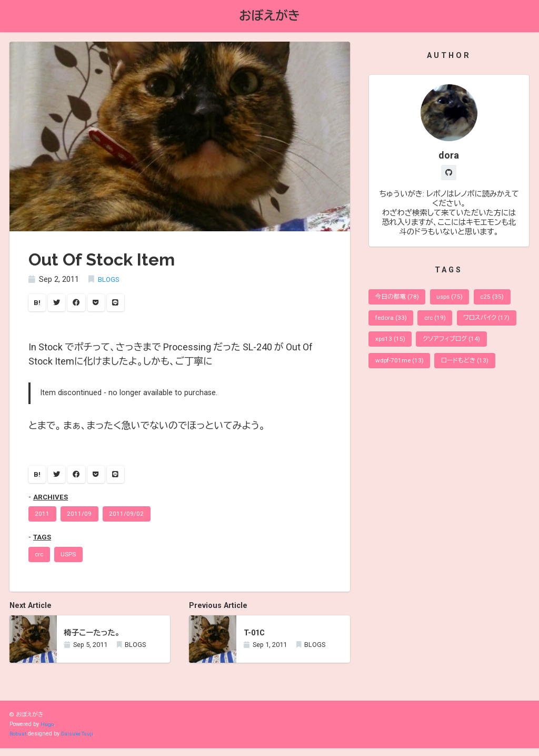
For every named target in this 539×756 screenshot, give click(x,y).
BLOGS (110, 281)
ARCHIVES (52, 501)
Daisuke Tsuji (81, 742)
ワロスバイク (494, 323)
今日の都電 (399, 300)
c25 (500, 300)
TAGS (43, 543)
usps (455, 300)
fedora (392, 323)
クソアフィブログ (457, 346)
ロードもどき (470, 369)
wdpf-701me (401, 369)
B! (38, 304)
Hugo (47, 732)
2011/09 (82, 519)
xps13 (391, 346)
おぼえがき (269, 16)
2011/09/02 (131, 519)
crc (41, 561)
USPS (72, 561)
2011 (43, 519)
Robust (18, 742)
